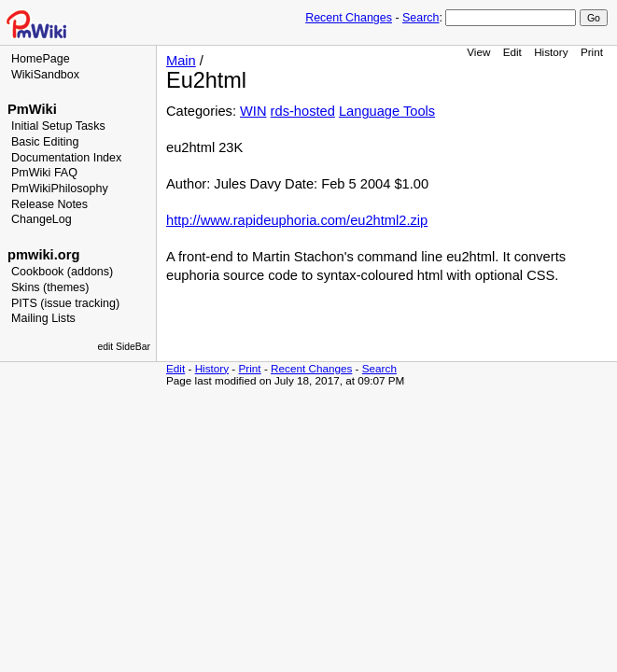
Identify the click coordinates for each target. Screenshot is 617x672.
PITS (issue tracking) (65, 303)
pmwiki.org (43, 255)
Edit (512, 52)
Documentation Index (66, 158)
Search (421, 18)
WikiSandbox (45, 75)
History (551, 52)
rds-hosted (303, 111)
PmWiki (32, 109)
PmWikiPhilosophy (60, 189)
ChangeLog (42, 219)
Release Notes (49, 204)
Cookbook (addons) (62, 272)
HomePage (41, 59)
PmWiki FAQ (44, 173)
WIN (253, 111)
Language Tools (387, 111)
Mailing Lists (43, 318)
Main (181, 61)
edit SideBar (124, 347)
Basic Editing (45, 142)
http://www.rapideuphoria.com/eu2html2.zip (297, 220)
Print (592, 52)
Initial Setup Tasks (58, 126)
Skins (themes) (50, 287)
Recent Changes (349, 18)
